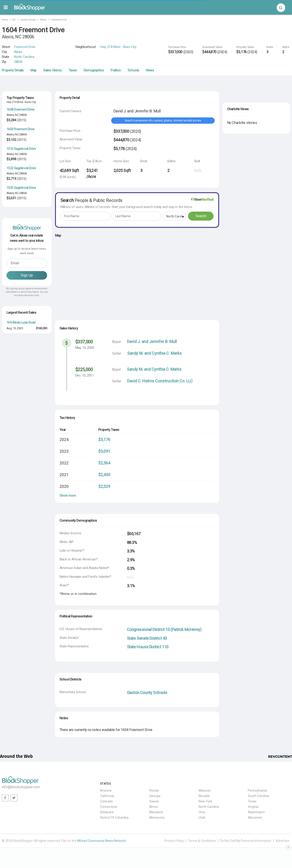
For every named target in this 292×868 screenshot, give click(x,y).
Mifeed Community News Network (101, 841)
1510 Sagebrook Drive (21, 149)
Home (5, 20)
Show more (68, 496)
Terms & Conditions (202, 841)
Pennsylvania (257, 790)
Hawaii (154, 801)
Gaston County (28, 20)
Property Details (13, 70)
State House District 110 (148, 647)
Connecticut (109, 807)
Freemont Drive (59, 20)
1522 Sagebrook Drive (21, 168)
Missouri (205, 790)
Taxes (73, 70)
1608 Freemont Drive (21, 110)
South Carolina (258, 796)
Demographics (94, 70)
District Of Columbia (114, 818)
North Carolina (24, 57)
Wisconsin (255, 818)
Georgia (155, 796)
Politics (116, 70)
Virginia (253, 807)
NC (14, 20)
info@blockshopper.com (21, 787)
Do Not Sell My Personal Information (246, 841)
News (150, 70)
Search (201, 216)
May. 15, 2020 (85, 348)
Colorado (107, 801)
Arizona (106, 790)
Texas (252, 801)
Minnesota (157, 818)
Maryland (156, 812)
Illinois (154, 807)
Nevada (204, 796)
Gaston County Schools (147, 693)
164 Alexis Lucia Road (21, 322)
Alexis (43, 20)
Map (33, 70)
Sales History (53, 70)
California (107, 796)
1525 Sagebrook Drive (21, 188)
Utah (202, 818)
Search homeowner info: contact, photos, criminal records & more (163, 121)
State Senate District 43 (147, 638)
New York (205, 801)
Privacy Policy (174, 841)
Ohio (202, 812)
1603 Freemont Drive (21, 129)
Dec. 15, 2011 (85, 375)
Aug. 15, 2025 (15, 328)
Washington (256, 812)
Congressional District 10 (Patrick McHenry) (164, 629)
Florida (154, 790)
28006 (18, 62)
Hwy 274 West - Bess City (118, 47)
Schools (133, 70)
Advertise (282, 841)
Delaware (107, 812)
